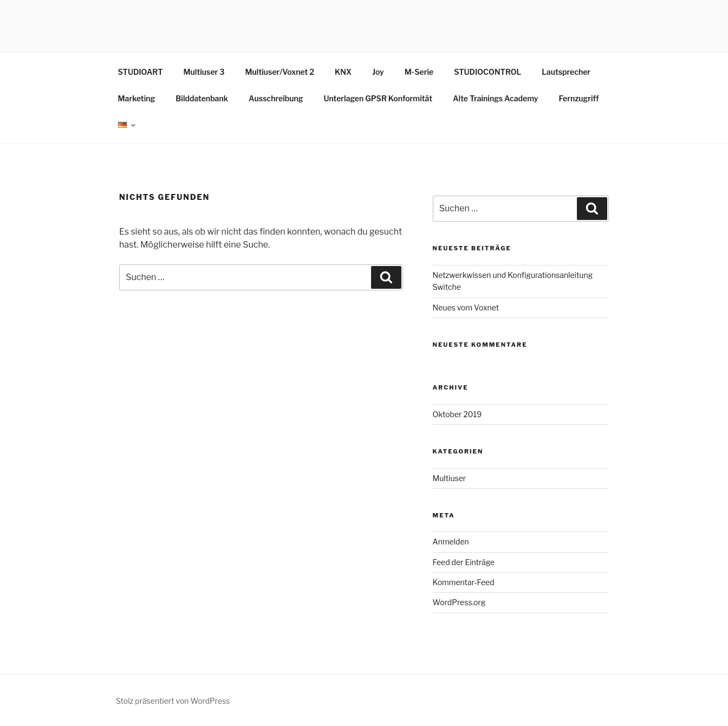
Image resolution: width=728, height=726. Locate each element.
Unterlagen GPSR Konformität (378, 98)
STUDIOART (141, 72)
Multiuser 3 (204, 72)
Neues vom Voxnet (466, 307)
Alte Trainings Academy (496, 98)
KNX (343, 72)
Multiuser (450, 478)
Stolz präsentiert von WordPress (173, 701)
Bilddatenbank (202, 98)
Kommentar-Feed (464, 582)
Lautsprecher (566, 72)
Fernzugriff (579, 98)
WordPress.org (459, 602)
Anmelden (451, 542)
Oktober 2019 (457, 414)
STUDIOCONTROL (487, 72)
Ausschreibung (276, 98)
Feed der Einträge (464, 562)
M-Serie (419, 72)
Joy (378, 72)
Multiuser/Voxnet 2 (279, 72)
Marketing (137, 98)
